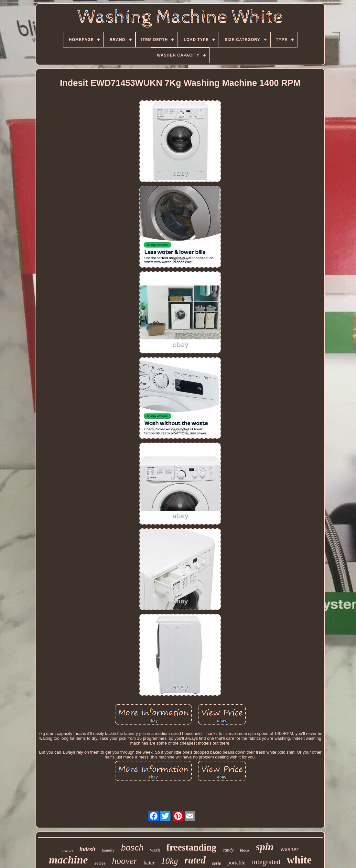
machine (68, 860)
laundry (108, 850)
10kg (169, 861)
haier (149, 863)
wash (155, 850)
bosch (132, 848)
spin (265, 847)
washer (289, 849)
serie (216, 863)
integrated (266, 862)
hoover (124, 861)
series (100, 863)
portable (236, 863)
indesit (87, 849)
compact (68, 851)
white (299, 860)
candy (228, 850)
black (245, 850)
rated (195, 860)
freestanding (191, 847)
